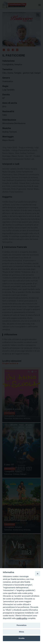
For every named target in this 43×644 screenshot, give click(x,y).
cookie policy (22, 618)
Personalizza (21, 625)
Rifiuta (21, 632)
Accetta (21, 638)
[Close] (37, 574)
